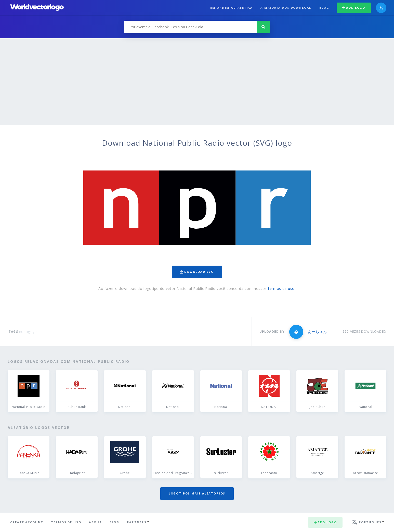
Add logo (354, 8)
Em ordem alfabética (232, 8)
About (95, 522)
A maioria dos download (286, 8)
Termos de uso (66, 522)
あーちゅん (317, 332)
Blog (324, 8)
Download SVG (197, 272)
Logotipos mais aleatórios (197, 493)
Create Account (27, 522)
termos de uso (281, 288)
